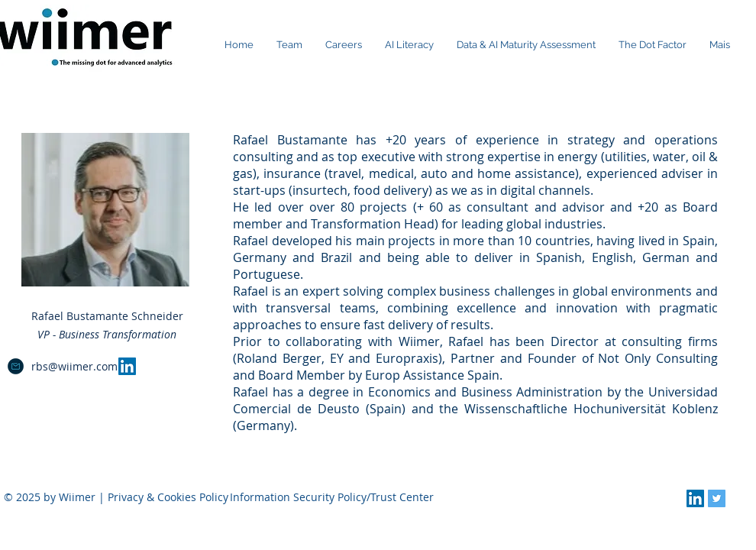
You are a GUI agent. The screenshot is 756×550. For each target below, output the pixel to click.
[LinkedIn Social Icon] (127, 366)
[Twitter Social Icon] (717, 498)
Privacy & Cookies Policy (168, 497)
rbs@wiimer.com (74, 366)
